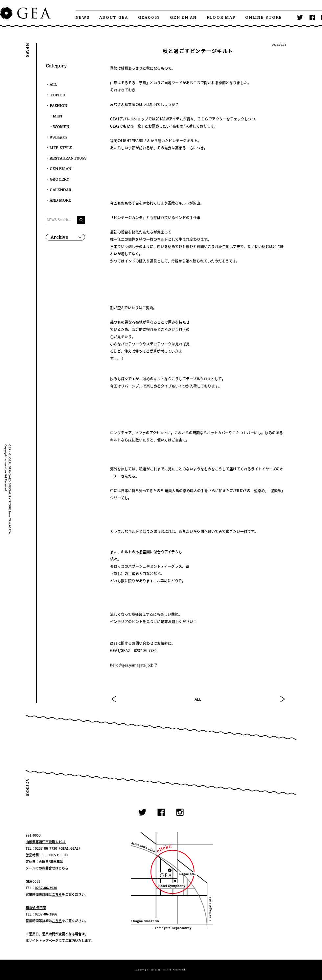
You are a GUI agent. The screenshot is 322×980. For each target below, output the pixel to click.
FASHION (58, 106)
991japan (58, 137)
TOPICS (57, 95)
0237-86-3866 (46, 914)
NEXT (282, 699)
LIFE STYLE (61, 148)
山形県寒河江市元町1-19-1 (46, 842)
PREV (114, 699)
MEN (57, 116)
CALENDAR (60, 190)
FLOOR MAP (221, 18)
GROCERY (59, 179)
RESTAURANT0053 (68, 158)
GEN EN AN (183, 18)
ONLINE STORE (264, 18)
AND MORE (60, 201)
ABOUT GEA (114, 18)
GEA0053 (149, 18)
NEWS (83, 18)
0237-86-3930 (46, 888)
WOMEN (61, 127)
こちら (63, 868)
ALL (198, 699)
